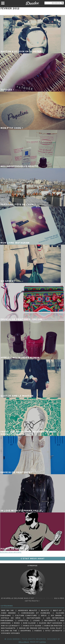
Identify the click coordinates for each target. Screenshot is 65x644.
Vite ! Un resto (54, 631)
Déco (44, 615)
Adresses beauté (27, 610)
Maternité (50, 620)
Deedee (32, 3)
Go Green (56, 615)
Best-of (57, 610)
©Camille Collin (44, 598)
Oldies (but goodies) (51, 623)
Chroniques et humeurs (36, 613)
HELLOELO (24, 642)
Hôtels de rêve (11, 618)
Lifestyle (23, 620)
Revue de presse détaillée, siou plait (41, 628)
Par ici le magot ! (11, 626)
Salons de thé (9, 631)
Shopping (26, 631)
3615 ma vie (7, 610)
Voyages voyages (10, 633)
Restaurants (8, 628)
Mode (17, 623)
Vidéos (38, 631)
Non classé (29, 623)
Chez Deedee (8, 613)
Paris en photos (53, 626)
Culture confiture (26, 615)
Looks (36, 620)
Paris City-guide (32, 626)
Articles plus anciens (11, 552)
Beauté (45, 610)
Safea (43, 642)
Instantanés (34, 618)
